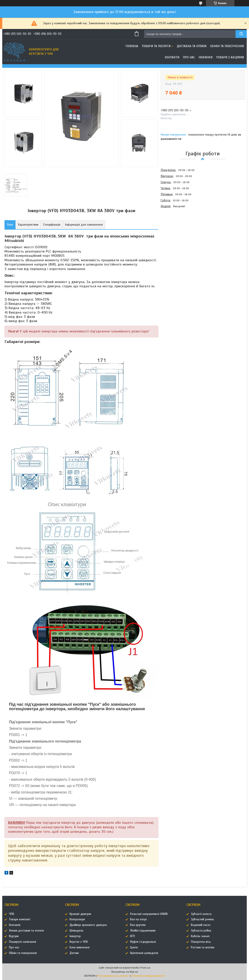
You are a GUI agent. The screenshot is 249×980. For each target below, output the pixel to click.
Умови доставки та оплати (26, 931)
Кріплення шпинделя (144, 953)
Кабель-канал (200, 936)
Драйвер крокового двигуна (88, 925)
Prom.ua (145, 968)
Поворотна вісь (201, 942)
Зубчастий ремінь (202, 919)
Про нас (189, 57)
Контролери (77, 919)
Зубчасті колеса (201, 914)
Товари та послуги (156, 46)
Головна (132, 46)
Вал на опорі (138, 919)
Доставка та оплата (192, 46)
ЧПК (12, 914)
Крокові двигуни (80, 914)
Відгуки (14, 936)
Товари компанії (20, 919)
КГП (132, 936)
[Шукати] (241, 34)
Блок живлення (80, 947)
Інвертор (75, 936)
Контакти (172, 57)
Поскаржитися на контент (114, 976)
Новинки (205, 57)
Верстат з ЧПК (79, 942)
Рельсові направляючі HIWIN (149, 914)
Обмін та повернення (227, 46)
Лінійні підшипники (143, 931)
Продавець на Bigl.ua (125, 972)
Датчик (74, 953)
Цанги (134, 947)
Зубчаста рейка (201, 931)
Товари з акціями (230, 57)
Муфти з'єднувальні (143, 942)
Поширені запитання (23, 942)
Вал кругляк (138, 925)
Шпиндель (76, 931)
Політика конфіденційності (149, 976)
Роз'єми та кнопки (203, 947)
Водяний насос (201, 925)
